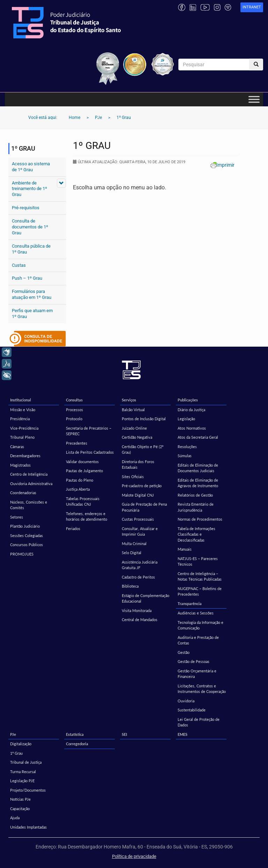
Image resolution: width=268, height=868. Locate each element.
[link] (252, 7)
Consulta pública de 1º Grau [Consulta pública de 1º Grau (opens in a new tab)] (31, 249)
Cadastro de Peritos (138, 577)
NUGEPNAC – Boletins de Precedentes (200, 591)
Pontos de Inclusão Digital (144, 419)
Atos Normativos (192, 428)
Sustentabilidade (192, 710)
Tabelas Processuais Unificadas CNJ (83, 501)
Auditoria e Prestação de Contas (198, 640)
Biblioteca (130, 586)
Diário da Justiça (191, 410)
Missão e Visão (23, 410)
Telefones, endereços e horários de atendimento (87, 516)
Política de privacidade (134, 856)
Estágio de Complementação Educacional (146, 598)
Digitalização (21, 744)
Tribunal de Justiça (26, 762)
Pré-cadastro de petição (142, 486)
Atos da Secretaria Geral (198, 437)
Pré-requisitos (26, 208)
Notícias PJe (20, 799)
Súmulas (185, 456)
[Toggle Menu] (254, 100)
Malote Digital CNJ (138, 495)
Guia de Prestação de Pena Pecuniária (144, 507)
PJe (13, 734)
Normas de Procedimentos (200, 519)
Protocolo (74, 419)
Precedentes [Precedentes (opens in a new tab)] (77, 443)
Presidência (20, 419)
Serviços (129, 400)
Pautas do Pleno (80, 480)
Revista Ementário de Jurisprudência (196, 507)
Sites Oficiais (133, 477)
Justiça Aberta (78, 489)
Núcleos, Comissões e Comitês (29, 505)
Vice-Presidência (24, 428)
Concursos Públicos (27, 545)
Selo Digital (132, 553)
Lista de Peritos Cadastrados (90, 452)
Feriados (73, 529)
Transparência (190, 603)
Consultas (74, 400)
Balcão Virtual (133, 410)
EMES (183, 734)
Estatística (75, 734)
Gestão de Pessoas (193, 661)
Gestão (184, 652)
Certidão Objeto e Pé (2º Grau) (143, 450)
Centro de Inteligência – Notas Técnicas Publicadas (200, 576)
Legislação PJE (22, 781)
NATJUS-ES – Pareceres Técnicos (198, 561)
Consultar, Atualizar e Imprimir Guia (140, 531)
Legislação (186, 419)
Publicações (188, 400)
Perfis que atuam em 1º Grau (32, 314)
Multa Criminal (134, 544)
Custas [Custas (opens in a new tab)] (19, 265)
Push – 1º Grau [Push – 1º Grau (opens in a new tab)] (27, 278)
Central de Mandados (140, 620)
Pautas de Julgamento (84, 471)
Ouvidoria (186, 701)
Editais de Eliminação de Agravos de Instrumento (198, 483)
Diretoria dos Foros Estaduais (138, 465)
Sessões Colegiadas (27, 535)
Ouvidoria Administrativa (31, 484)
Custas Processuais (138, 519)
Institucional (21, 400)
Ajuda (15, 818)
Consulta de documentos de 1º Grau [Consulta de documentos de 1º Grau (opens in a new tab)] (30, 227)
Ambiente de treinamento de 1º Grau (29, 189)
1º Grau (16, 753)
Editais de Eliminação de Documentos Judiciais (198, 468)
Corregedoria (77, 744)
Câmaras (17, 447)
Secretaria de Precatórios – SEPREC (89, 431)
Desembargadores (25, 456)
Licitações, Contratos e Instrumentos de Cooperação (202, 689)
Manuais (185, 549)
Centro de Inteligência (29, 474)
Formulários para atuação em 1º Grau (32, 294)
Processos (75, 410)
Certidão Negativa (137, 437)
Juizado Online (134, 428)
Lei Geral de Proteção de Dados (199, 722)
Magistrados (20, 465)
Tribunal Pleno (22, 437)
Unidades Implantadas (28, 827)
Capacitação (20, 809)
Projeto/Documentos (28, 790)
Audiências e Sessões (196, 613)
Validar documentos (82, 462)
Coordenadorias (23, 493)
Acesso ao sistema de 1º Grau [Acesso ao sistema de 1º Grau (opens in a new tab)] (31, 167)
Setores (17, 517)
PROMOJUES (22, 554)
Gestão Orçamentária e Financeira (197, 674)
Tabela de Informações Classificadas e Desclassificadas (196, 534)
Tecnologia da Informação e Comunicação (200, 625)
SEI (124, 734)
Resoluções (187, 447)
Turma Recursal (23, 772)
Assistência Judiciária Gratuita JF (140, 565)
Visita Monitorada (137, 610)
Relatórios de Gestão (195, 495)
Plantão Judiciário (25, 526)
